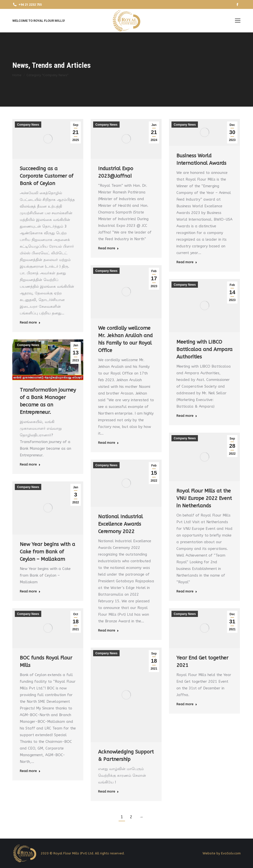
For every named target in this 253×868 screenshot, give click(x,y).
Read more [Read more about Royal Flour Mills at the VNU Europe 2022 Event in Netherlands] (187, 591)
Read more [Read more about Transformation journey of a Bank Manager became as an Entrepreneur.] (30, 464)
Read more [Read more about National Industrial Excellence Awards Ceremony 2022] (108, 630)
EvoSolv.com (231, 853)
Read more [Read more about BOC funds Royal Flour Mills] (30, 771)
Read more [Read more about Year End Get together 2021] (187, 704)
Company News (28, 125)
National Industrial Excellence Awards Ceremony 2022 (120, 524)
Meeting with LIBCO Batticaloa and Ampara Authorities (204, 349)
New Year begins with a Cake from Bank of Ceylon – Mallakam (47, 552)
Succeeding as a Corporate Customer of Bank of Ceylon (47, 176)
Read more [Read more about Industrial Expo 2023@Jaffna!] (108, 248)
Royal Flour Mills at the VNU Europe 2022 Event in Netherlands (204, 498)
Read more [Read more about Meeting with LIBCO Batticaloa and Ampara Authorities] (187, 416)
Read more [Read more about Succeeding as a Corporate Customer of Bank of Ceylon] (30, 322)
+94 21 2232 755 (27, 5)
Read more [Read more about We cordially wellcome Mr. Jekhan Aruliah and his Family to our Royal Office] (108, 443)
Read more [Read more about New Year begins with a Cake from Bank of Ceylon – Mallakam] (30, 591)
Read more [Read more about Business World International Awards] (187, 262)
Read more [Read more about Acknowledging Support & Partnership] (108, 791)
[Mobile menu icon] (238, 21)
